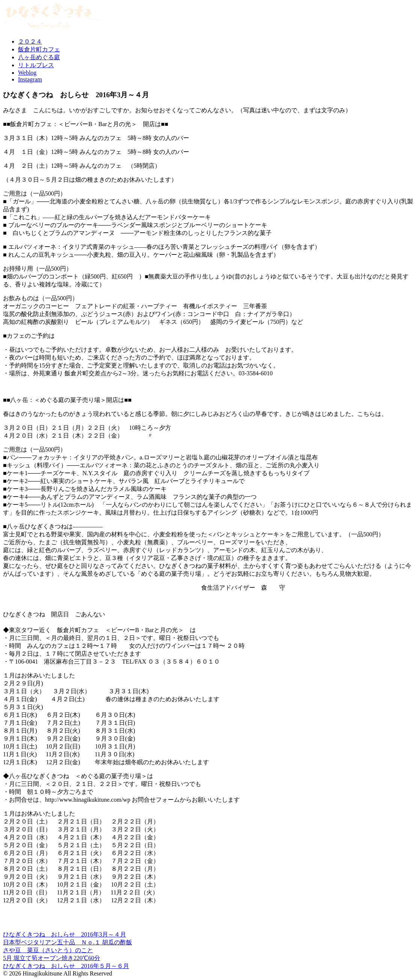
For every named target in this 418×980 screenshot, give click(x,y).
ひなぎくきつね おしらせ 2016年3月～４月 (65, 934)
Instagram (30, 79)
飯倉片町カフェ (39, 49)
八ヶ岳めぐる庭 (39, 57)
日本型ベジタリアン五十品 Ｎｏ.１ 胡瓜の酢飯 (68, 942)
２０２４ (30, 41)
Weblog (27, 73)
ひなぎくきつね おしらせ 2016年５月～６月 (66, 966)
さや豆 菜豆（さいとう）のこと (48, 950)
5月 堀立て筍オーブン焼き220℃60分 (52, 958)
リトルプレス (36, 65)
